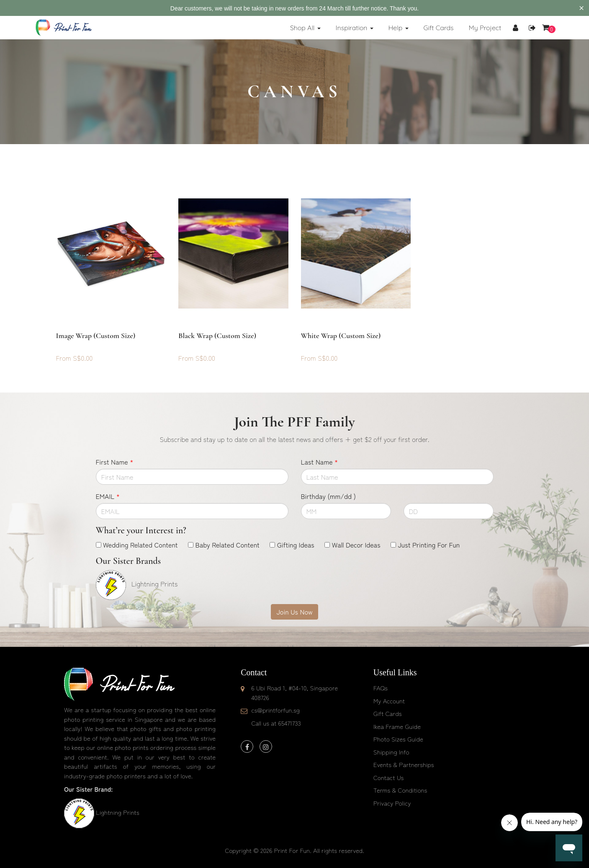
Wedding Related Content (140, 545)
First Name (115, 462)
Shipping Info (391, 752)
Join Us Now (294, 612)
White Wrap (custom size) (341, 336)
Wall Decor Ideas (356, 545)
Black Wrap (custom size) (217, 336)
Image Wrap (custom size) (96, 336)
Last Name (320, 462)
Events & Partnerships (404, 764)
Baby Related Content (228, 545)
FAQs (381, 688)
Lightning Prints (117, 812)
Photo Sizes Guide (398, 739)
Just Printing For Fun (429, 545)
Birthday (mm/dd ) (328, 496)
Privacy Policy (392, 803)
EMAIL (108, 496)
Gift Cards (388, 713)
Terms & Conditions (400, 790)
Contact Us (389, 777)
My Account (389, 701)
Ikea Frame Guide (397, 726)
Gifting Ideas (296, 545)
